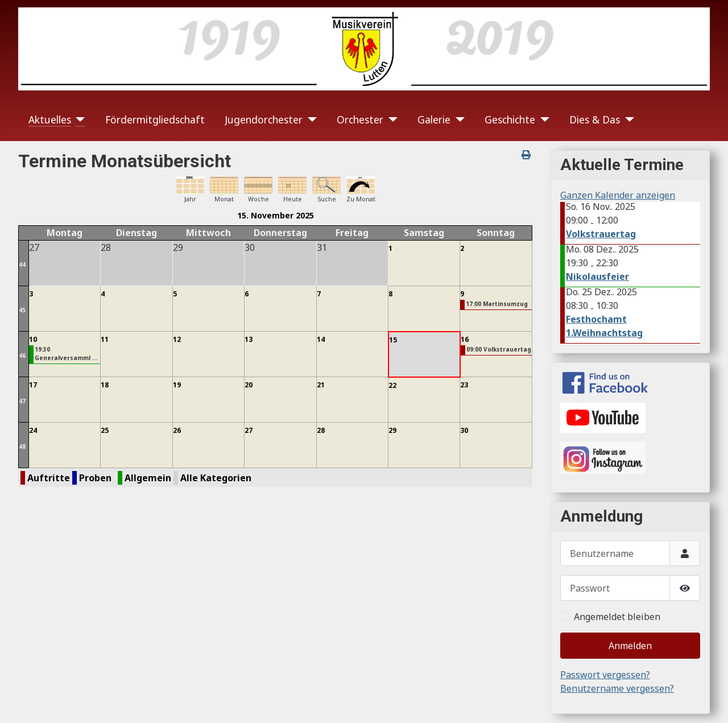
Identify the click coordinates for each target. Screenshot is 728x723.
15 (393, 340)
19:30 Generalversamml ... (66, 354)
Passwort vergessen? (605, 675)
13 (249, 339)
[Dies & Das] (627, 119)
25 (105, 430)
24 (33, 430)
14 (321, 339)
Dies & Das (595, 119)
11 (105, 339)
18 (105, 385)
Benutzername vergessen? (617, 688)
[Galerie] (458, 119)
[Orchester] (390, 119)
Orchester (360, 119)
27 (249, 430)
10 (33, 339)
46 (22, 356)
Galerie (434, 119)
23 (464, 385)
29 (392, 430)
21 (321, 385)
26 (177, 430)
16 (465, 339)
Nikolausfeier (597, 276)
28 (321, 430)
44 (22, 265)
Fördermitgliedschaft (155, 119)
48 (22, 447)
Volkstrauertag (601, 234)
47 (22, 401)
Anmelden (630, 646)
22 (392, 385)
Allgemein (148, 478)
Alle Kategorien (216, 478)
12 (177, 339)
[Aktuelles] (78, 119)
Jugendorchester (264, 119)
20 (249, 385)
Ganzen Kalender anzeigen (618, 195)
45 (22, 310)
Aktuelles (50, 119)
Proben (95, 478)
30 (464, 430)
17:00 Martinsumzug (497, 304)
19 (177, 385)
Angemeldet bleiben (617, 617)
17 (33, 385)
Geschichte (510, 119)
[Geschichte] (542, 119)
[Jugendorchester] (310, 119)
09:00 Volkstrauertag (499, 349)
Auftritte (49, 478)
